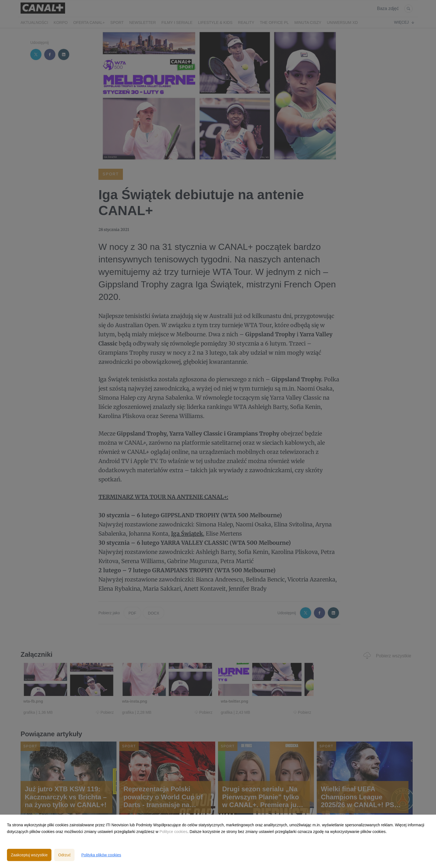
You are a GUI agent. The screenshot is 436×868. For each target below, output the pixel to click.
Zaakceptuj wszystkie (29, 855)
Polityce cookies (174, 832)
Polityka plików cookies (101, 855)
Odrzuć (64, 855)
